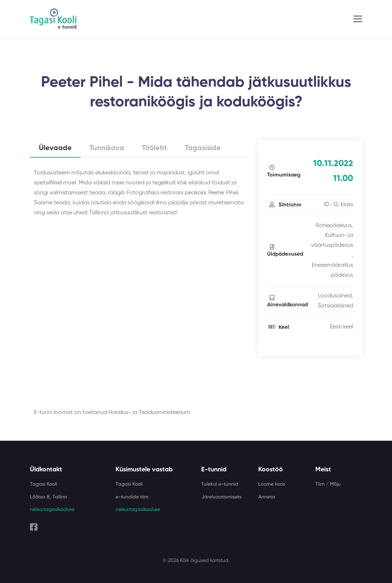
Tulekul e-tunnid (220, 484)
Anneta (267, 497)
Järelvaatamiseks (221, 497)
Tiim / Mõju (328, 484)
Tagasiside (203, 148)
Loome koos (272, 484)
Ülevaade (55, 148)
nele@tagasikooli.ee (52, 510)
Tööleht (154, 148)
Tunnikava (107, 148)
